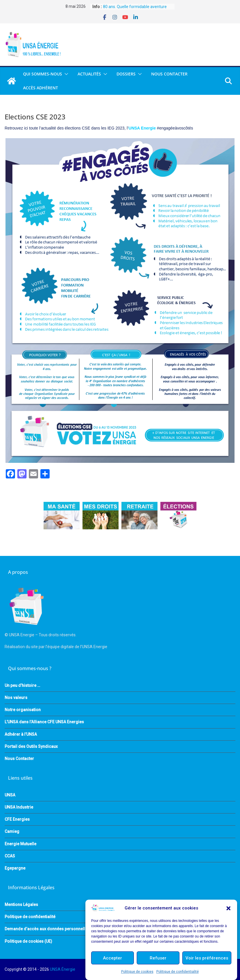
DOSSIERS (126, 74)
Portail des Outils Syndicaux (31, 746)
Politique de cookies (137, 972)
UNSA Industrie (19, 807)
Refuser (158, 958)
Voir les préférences (207, 958)
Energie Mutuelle (20, 844)
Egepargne (15, 868)
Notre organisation (23, 710)
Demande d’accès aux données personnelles (47, 929)
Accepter (112, 958)
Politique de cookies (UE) (28, 941)
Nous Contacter (169, 74)
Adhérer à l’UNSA (21, 734)
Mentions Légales (21, 905)
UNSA (10, 795)
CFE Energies (17, 819)
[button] (228, 908)
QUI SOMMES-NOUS (43, 74)
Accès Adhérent (41, 88)
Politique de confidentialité (178, 972)
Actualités (89, 74)
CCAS (10, 856)
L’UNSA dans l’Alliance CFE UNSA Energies (44, 722)
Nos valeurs (16, 698)
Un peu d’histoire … (22, 685)
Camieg (12, 831)
